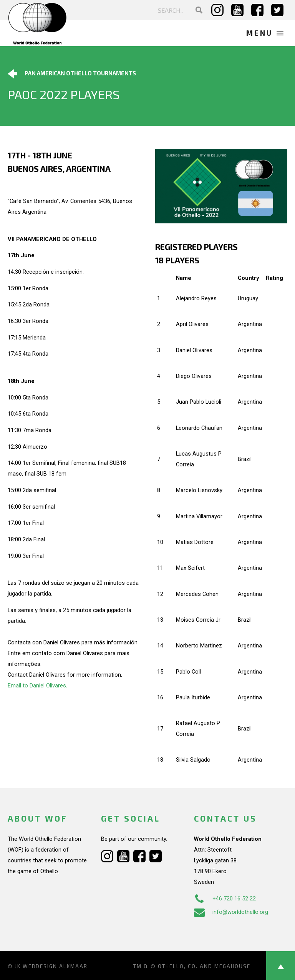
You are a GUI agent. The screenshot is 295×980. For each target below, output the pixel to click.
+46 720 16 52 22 (225, 898)
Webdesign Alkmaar (55, 966)
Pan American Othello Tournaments (72, 74)
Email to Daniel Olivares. (37, 686)
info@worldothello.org (231, 912)
